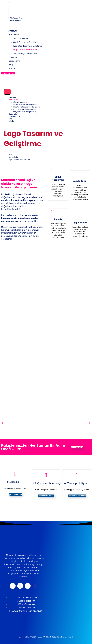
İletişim (12, 68)
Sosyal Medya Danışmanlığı (25, 53)
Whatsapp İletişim (77, 483)
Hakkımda (13, 57)
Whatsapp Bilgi (16, 18)
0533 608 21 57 (15, 482)
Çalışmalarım (14, 61)
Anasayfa (13, 31)
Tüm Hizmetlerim (21, 38)
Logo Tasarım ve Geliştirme (25, 50)
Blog (11, 65)
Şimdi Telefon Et (15, 495)
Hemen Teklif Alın (8, 73)
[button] (3, 423)
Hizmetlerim (14, 35)
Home (11, 155)
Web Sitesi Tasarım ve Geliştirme (28, 46)
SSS (10, 3)
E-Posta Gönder (15, 20)
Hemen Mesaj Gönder (77, 496)
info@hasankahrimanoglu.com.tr (52, 483)
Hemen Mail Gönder (46, 496)
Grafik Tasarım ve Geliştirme (26, 42)
